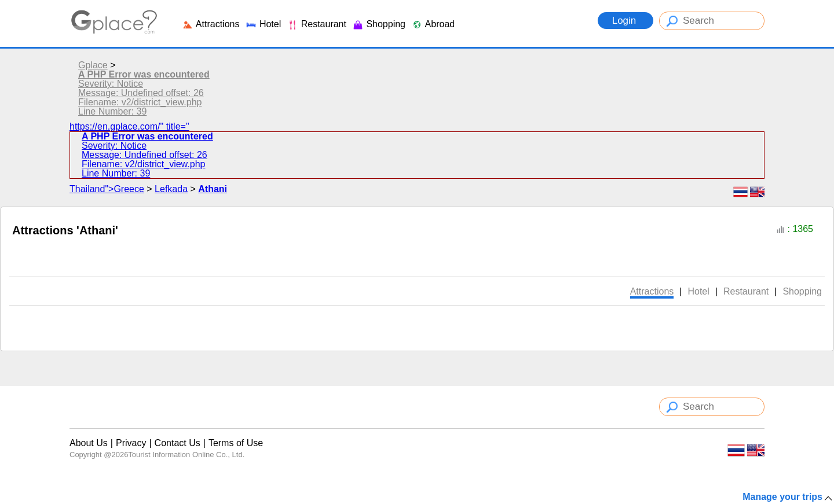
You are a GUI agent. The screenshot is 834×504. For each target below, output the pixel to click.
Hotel (263, 24)
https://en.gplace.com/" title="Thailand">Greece (417, 158)
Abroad (433, 24)
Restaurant (317, 24)
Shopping (379, 24)
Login (625, 21)
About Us (89, 443)
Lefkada (171, 189)
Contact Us (178, 443)
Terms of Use (236, 443)
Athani (213, 189)
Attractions (211, 24)
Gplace (93, 65)
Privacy (131, 443)
